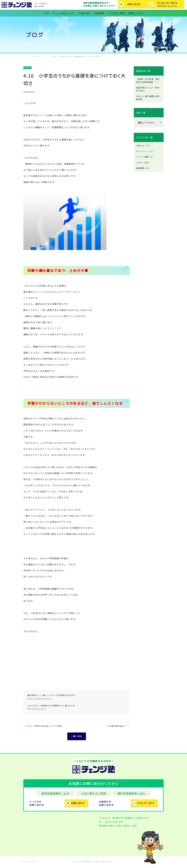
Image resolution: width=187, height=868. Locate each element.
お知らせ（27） (144, 150)
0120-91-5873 (39, 709)
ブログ (27, 68)
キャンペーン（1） (146, 156)
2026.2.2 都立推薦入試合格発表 (148, 102)
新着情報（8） (144, 173)
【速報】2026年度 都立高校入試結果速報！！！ (148, 82)
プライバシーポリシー (30, 863)
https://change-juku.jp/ (39, 698)
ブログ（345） (144, 168)
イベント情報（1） (146, 162)
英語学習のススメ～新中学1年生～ (148, 93)
